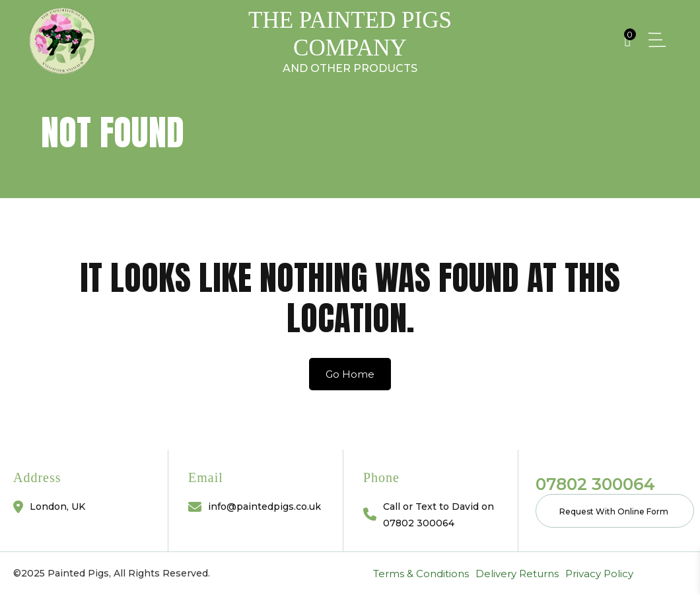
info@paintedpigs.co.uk (264, 507)
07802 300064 (595, 484)
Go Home (350, 374)
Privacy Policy (148, 574)
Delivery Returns (65, 574)
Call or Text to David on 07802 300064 (438, 515)
